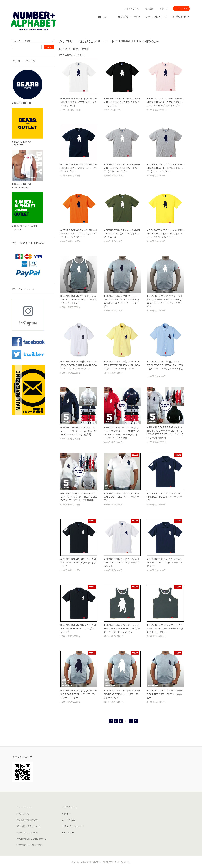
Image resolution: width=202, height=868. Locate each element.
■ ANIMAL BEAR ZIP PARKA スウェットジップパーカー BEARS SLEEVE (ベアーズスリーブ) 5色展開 (79, 497)
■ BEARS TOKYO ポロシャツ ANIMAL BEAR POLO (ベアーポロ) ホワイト (121, 497)
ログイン (164, 9)
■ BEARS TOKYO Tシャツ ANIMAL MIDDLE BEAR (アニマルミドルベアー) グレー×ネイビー (165, 168)
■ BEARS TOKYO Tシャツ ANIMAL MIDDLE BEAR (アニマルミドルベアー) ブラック (122, 102)
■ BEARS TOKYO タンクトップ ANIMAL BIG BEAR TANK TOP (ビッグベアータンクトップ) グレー (122, 628)
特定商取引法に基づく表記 (30, 845)
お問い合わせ (181, 17)
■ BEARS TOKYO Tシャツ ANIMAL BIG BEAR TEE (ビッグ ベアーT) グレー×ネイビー (79, 694)
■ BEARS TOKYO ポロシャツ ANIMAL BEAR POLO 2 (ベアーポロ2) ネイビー (165, 563)
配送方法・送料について (29, 826)
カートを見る (68, 820)
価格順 (76, 49)
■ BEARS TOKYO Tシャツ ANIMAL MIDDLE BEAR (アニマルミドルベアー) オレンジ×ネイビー (79, 234)
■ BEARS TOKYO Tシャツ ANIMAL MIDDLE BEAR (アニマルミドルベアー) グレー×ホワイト (122, 168)
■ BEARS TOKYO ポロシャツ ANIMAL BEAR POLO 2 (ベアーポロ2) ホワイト (122, 563)
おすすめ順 (64, 49)
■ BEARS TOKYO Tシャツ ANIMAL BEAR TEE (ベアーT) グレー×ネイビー (165, 694)
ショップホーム (24, 807)
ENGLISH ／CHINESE (28, 832)
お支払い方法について (27, 820)
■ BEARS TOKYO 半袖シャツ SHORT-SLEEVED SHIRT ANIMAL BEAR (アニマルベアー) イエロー (122, 365)
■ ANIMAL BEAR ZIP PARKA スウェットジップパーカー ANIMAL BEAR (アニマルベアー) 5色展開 (79, 431)
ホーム (102, 17)
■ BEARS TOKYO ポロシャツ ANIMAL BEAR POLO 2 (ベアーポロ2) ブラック (78, 628)
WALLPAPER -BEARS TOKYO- (32, 839)
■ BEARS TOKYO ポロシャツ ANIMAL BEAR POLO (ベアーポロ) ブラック (78, 563)
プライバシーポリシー (73, 826)
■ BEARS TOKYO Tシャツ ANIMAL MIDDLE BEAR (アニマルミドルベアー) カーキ (122, 234)
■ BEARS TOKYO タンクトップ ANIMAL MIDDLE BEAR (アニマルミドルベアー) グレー (79, 299)
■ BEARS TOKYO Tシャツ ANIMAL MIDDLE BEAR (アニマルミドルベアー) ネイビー (79, 168)
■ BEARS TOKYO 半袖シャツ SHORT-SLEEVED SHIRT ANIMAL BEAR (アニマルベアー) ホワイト (79, 365)
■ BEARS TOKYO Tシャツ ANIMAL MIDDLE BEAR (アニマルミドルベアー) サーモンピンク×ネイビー (165, 102)
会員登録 (149, 9)
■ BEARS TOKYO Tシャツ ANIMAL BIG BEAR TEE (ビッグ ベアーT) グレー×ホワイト (122, 694)
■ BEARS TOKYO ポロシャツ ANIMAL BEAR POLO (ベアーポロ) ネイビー (165, 497)
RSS (64, 832)
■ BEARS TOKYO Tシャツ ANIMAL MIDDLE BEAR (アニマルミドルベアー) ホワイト (79, 102)
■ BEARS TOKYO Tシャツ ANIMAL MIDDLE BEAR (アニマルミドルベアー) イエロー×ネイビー (165, 234)
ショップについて (156, 17)
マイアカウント (131, 9)
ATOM (71, 832)
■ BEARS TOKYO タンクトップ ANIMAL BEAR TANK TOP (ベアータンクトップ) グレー (165, 628)
